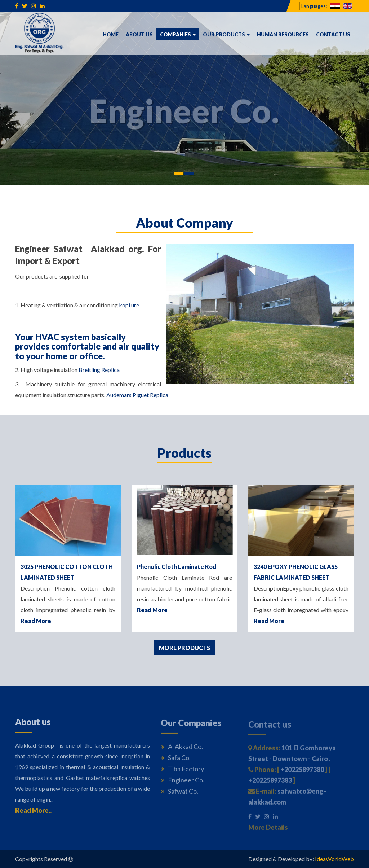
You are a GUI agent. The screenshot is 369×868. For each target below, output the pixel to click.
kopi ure (129, 305)
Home (111, 34)
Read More (36, 621)
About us (139, 34)
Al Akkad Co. (182, 749)
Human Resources (283, 34)
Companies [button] (180, 34)
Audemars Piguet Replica (137, 395)
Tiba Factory (182, 771)
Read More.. (33, 812)
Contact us (333, 34)
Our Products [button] (226, 34)
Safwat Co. (179, 794)
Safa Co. (176, 760)
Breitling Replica (99, 370)
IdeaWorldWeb (334, 859)
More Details (268, 830)
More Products (184, 648)
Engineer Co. (183, 782)
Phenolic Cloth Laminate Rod (177, 567)
